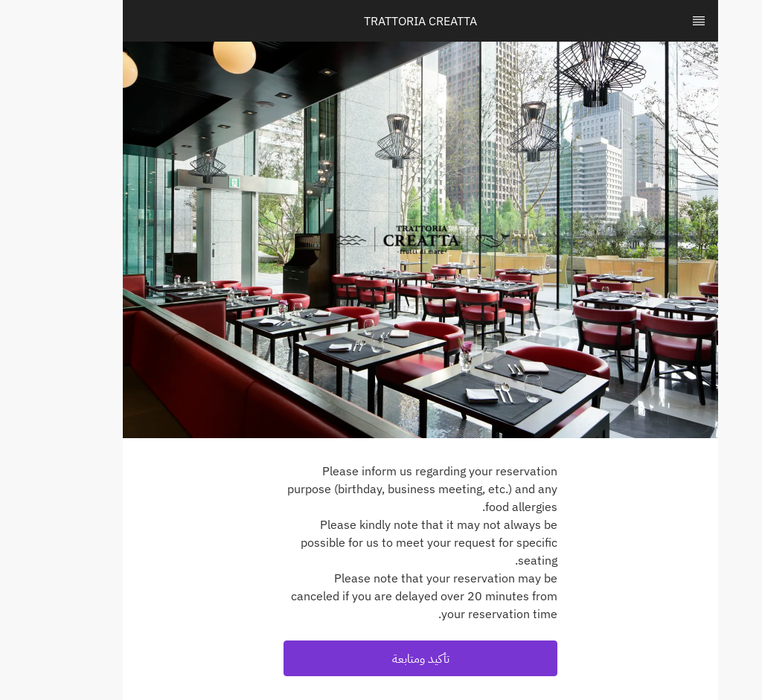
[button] (381, 658)
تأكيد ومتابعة (381, 658)
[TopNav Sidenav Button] (659, 21)
